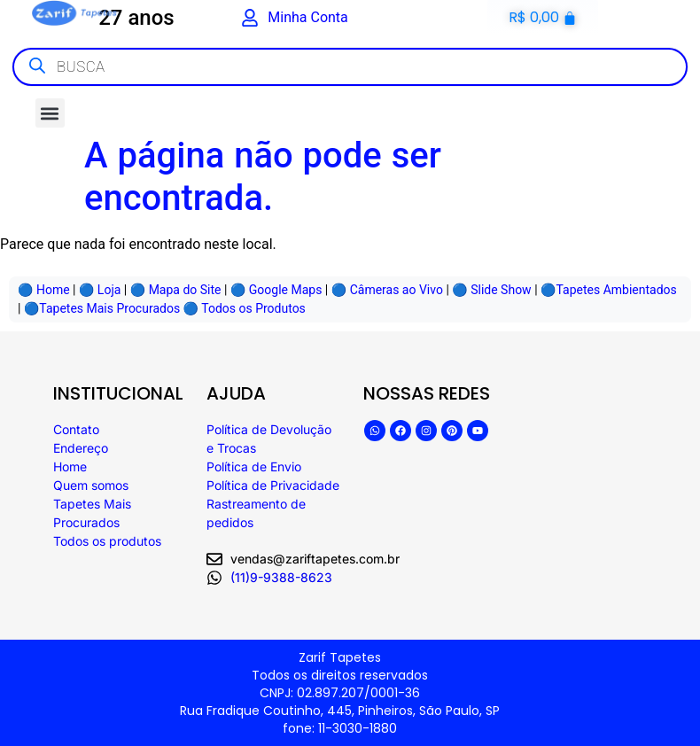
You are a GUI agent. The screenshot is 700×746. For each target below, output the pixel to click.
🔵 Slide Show (491, 290)
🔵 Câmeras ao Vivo (387, 290)
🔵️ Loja (100, 290)
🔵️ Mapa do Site (176, 290)
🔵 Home (44, 290)
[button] (50, 113)
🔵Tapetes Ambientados (609, 290)
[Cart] (543, 18)
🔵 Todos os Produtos (245, 308)
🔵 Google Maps (276, 290)
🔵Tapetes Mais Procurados (102, 308)
